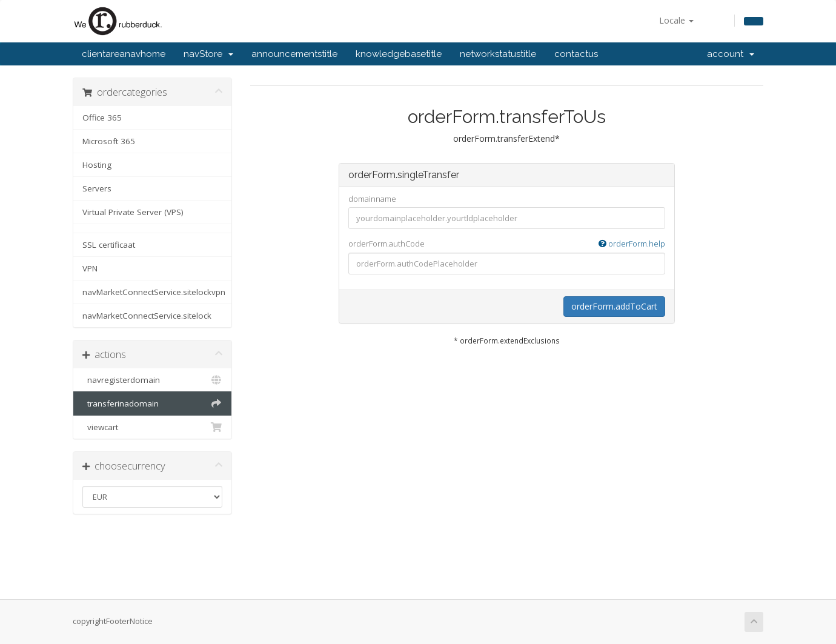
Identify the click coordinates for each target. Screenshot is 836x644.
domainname (372, 199)
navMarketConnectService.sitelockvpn (154, 292)
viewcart (152, 427)
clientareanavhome (124, 54)
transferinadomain (152, 403)
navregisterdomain (152, 380)
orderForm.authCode (507, 244)
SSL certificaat (109, 245)
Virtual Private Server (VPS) (133, 212)
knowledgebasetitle (399, 54)
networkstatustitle (498, 54)
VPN (90, 268)
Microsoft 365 (109, 141)
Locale (676, 20)
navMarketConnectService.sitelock (147, 316)
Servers (97, 188)
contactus (576, 54)
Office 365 (102, 118)
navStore (208, 54)
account (731, 54)
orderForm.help (632, 244)
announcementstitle (294, 54)
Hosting (97, 165)
